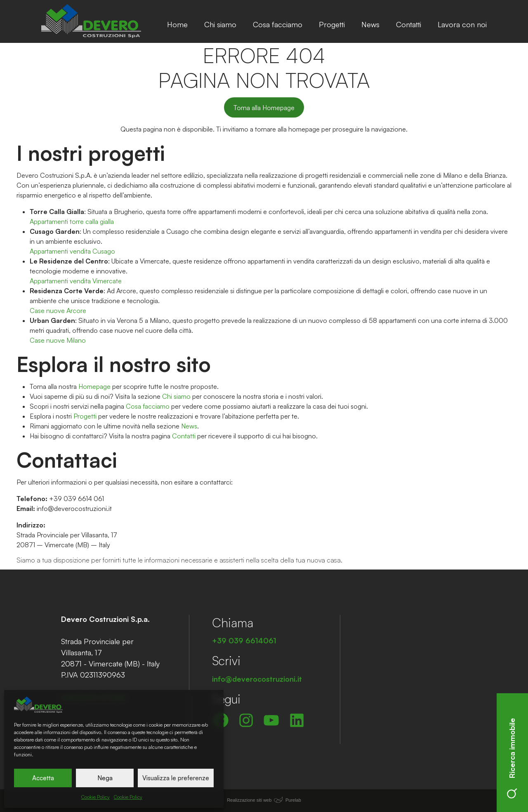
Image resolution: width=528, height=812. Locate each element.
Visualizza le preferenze (176, 778)
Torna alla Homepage (264, 108)
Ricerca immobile (512, 758)
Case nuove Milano (58, 340)
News (370, 24)
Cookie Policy (95, 797)
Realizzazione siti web (249, 800)
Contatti (409, 24)
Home (177, 24)
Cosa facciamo (278, 24)
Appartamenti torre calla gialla (72, 221)
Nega (105, 778)
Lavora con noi (462, 24)
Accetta (43, 778)
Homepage (94, 386)
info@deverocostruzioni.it (74, 508)
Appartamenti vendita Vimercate (76, 281)
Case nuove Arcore (58, 311)
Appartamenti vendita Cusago (72, 251)
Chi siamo (220, 24)
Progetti (332, 24)
